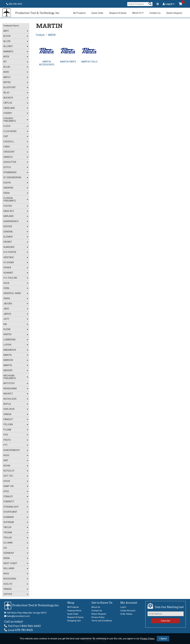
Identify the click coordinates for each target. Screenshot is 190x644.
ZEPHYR (8, 594)
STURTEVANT (10, 512)
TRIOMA (8, 533)
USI (5, 548)
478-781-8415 (24, 630)
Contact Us (155, 13)
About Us (138, 13)
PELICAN (8, 424)
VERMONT (9, 553)
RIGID (6, 455)
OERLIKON (9, 409)
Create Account (128, 611)
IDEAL (7, 288)
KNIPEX (7, 334)
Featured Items (11, 26)
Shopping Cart (74, 621)
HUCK (6, 283)
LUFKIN (7, 345)
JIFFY (6, 319)
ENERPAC (8, 188)
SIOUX (7, 481)
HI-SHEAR (9, 262)
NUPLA (7, 404)
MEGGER (8, 370)
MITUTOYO (9, 383)
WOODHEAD (10, 579)
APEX (6, 57)
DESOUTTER (10, 162)
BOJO (6, 93)
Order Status (126, 614)
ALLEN (7, 41)
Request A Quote (118, 13)
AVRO (6, 72)
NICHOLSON (10, 399)
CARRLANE (9, 108)
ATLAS (7, 67)
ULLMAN (8, 543)
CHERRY (8, 113)
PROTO (7, 440)
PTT (5, 445)
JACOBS (8, 304)
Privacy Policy (147, 639)
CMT (6, 136)
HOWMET (8, 273)
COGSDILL (9, 142)
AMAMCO (8, 51)
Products (40, 35)
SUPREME (9, 522)
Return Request (174, 13)
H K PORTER (10, 252)
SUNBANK (9, 517)
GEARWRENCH (11, 221)
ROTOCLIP (9, 471)
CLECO (7, 126)
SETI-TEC (8, 476)
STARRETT (9, 502)
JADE (6, 309)
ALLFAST (8, 46)
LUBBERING (9, 340)
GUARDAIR (9, 247)
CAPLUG (8, 103)
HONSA (7, 268)
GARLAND (9, 216)
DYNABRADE (10, 172)
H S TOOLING (10, 278)
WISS (6, 574)
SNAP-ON (8, 486)
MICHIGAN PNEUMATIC (10, 377)
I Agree (163, 639)
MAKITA (7, 355)
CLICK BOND (10, 131)
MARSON (8, 360)
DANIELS (8, 157)
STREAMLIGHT (11, 507)
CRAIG (7, 147)
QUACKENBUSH (11, 450)
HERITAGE (9, 257)
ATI (5, 62)
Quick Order (97, 13)
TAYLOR (7, 527)
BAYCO (7, 77)
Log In (169, 4)
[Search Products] (150, 4)
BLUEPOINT (10, 87)
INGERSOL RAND (12, 293)
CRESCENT (9, 152)
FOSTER (8, 206)
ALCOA (7, 36)
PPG (6, 435)
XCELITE (8, 584)
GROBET (8, 242)
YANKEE (7, 589)
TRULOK (8, 538)
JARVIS (7, 314)
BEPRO (7, 82)
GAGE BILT (9, 211)
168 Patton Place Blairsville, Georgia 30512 (26, 613)
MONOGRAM (10, 389)
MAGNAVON (10, 350)
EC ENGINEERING (12, 177)
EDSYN (7, 183)
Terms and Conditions (102, 621)
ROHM (7, 466)
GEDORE (8, 226)
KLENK (7, 329)
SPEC (6, 491)
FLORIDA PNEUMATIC (10, 199)
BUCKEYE (8, 98)
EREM (6, 193)
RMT (6, 460)
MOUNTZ (8, 394)
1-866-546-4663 (30, 626)
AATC (6, 31)
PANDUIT (8, 419)
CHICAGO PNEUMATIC (10, 120)
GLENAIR (8, 237)
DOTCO (7, 167)
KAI (5, 324)
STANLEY (8, 496)
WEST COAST (10, 563)
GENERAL (8, 232)
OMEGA (7, 414)
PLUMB (7, 430)
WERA (6, 558)
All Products (79, 13)
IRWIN (7, 298)
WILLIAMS (9, 568)
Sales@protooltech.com (18, 616)
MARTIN (8, 365)
